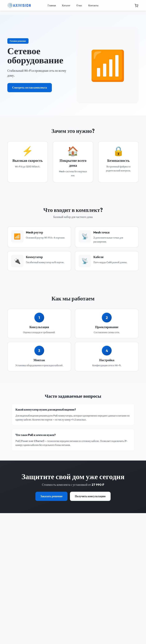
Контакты (93, 5)
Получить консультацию (90, 496)
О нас (79, 5)
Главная (52, 5)
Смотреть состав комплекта (30, 88)
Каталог (66, 5)
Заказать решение (51, 496)
